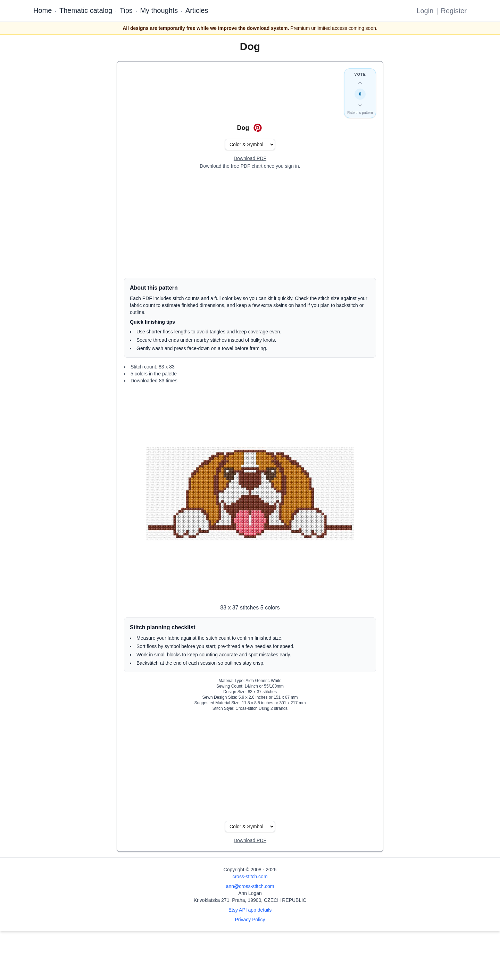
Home (43, 10)
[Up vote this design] (360, 83)
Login (425, 11)
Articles (197, 10)
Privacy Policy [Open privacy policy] (250, 920)
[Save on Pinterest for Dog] (258, 128)
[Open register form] (250, 159)
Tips (126, 10)
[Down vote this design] (360, 105)
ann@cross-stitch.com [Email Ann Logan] (250, 886)
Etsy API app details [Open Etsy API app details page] (250, 910)
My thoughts (159, 10)
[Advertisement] (250, 224)
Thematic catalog (86, 10)
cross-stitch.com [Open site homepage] (250, 877)
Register (454, 11)
